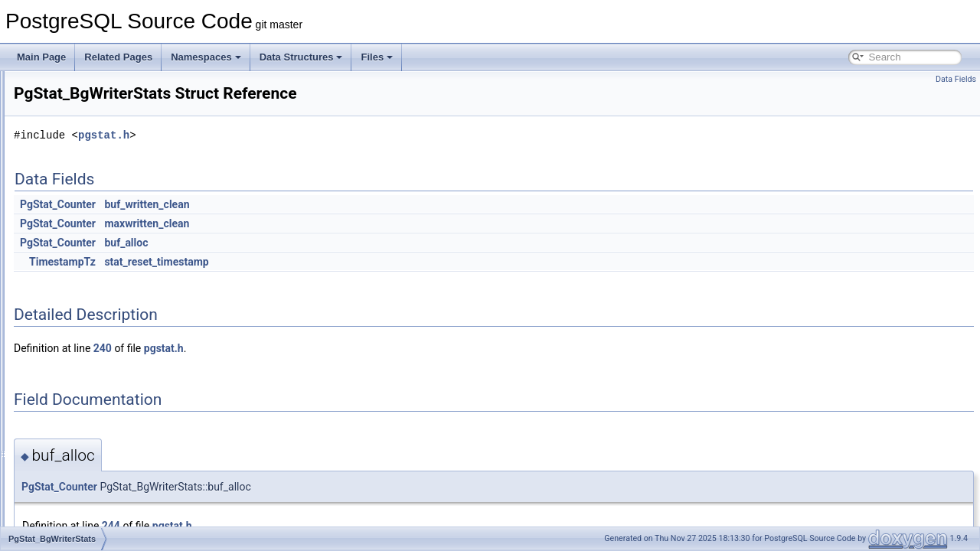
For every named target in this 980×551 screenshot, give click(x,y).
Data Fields (956, 79)
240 (294, 348)
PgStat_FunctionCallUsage (106, 390)
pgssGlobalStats (84, 188)
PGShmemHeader (88, 155)
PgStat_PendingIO (88, 508)
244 (302, 526)
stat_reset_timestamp (348, 262)
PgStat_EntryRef (85, 357)
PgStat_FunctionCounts (99, 407)
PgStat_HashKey (85, 424)
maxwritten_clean (338, 223)
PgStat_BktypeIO (86, 323)
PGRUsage (74, 121)
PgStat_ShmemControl (98, 525)
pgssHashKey (79, 205)
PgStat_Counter (249, 204)
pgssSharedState (86, 222)
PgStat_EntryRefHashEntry (106, 373)
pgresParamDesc (86, 87)
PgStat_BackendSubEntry (104, 289)
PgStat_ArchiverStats (94, 239)
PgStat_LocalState (88, 474)
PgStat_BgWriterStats (95, 306)
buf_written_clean (338, 204)
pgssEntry (71, 171)
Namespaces (206, 57)
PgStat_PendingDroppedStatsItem (121, 491)
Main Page (41, 57)
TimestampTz (254, 262)
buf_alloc (317, 243)
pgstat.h (295, 135)
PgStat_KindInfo (84, 458)
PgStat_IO (72, 441)
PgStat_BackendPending (101, 272)
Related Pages (118, 57)
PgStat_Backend (85, 256)
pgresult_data (78, 104)
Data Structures (301, 57)
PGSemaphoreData (91, 138)
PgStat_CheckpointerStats (105, 340)
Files (377, 57)
